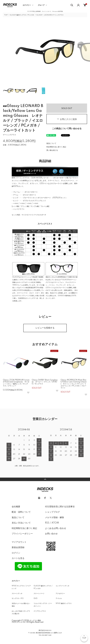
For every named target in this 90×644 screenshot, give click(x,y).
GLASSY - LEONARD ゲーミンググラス (50, 15)
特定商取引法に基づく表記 (56, 147)
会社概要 (16, 507)
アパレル (59, 598)
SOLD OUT (67, 108)
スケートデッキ (17, 594)
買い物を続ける (52, 150)
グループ (41, 5)
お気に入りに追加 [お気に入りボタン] (67, 119)
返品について (51, 143)
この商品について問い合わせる (67, 129)
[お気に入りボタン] (28, 393)
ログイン (16, 553)
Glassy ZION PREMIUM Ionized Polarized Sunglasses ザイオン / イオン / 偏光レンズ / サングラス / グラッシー (16, 383)
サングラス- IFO (18, 598)
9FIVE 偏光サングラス (64, 603)
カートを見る (18, 558)
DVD (36, 598)
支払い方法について (21, 523)
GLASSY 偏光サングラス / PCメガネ (22, 15)
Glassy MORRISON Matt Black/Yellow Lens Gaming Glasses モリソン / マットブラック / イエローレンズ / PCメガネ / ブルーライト (74, 384)
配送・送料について (21, 512)
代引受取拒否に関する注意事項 (60, 507)
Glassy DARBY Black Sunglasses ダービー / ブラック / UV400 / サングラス (45, 382)
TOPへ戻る (45, 479)
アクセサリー (60, 594)
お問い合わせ (51, 534)
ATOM (55, 523)
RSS (47, 523)
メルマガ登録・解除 (54, 518)
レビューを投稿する (45, 328)
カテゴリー (27, 5)
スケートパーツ (39, 594)
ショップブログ (52, 512)
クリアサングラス (40, 611)
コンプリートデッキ (63, 586)
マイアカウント (19, 542)
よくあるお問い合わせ (56, 528)
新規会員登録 (18, 548)
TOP (6, 15)
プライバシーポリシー (22, 534)
